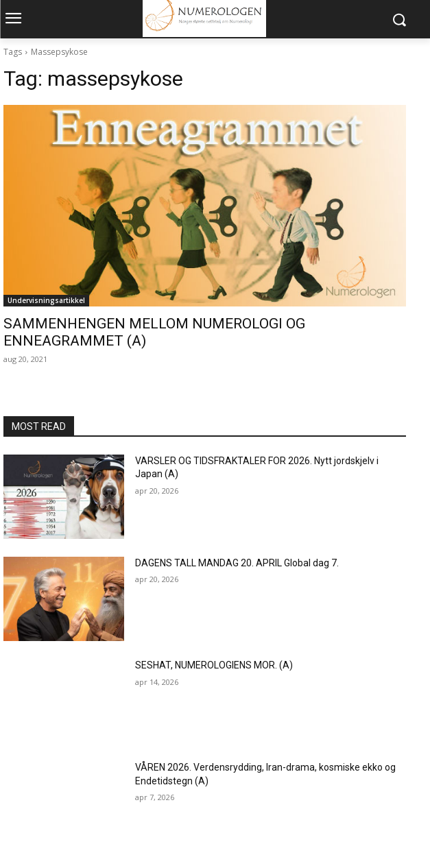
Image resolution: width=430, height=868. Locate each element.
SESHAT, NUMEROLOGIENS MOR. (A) (214, 665)
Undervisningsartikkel (46, 300)
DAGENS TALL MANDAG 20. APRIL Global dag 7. (237, 563)
